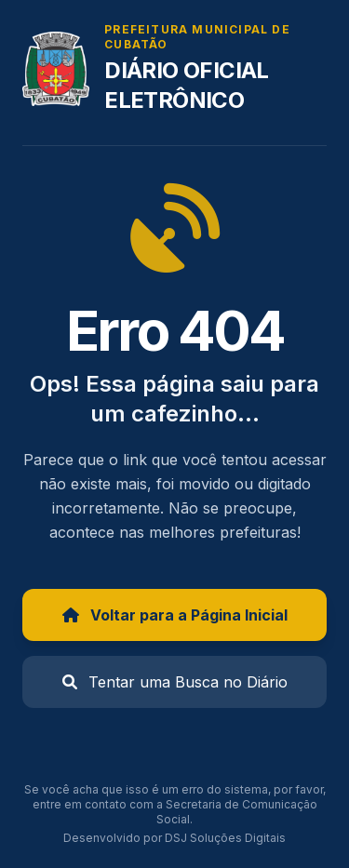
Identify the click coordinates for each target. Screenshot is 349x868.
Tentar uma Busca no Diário (175, 682)
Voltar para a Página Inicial (175, 615)
